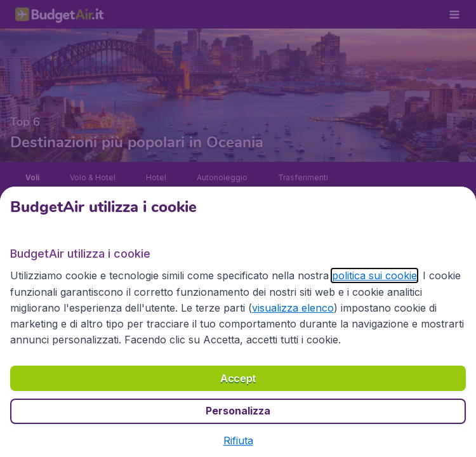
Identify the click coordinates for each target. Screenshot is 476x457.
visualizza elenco (293, 308)
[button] (238, 440)
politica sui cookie (374, 275)
